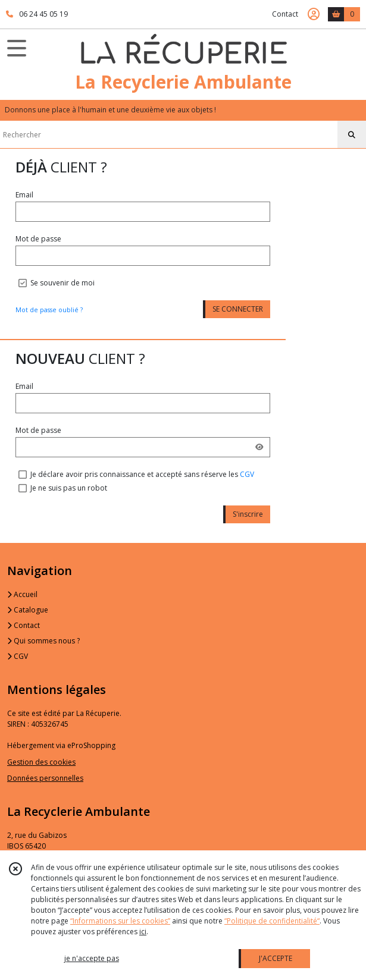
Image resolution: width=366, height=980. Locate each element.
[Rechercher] (352, 135)
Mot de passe (38, 239)
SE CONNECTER (238, 309)
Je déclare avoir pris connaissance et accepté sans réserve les (142, 474)
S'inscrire (248, 514)
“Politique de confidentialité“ (272, 921)
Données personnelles (45, 778)
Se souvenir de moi (62, 283)
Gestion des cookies (41, 762)
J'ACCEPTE (276, 958)
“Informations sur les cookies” (120, 921)
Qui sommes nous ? (43, 641)
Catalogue (28, 610)
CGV (247, 474)
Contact (285, 14)
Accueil (22, 594)
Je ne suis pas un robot (69, 488)
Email (24, 195)
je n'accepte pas (92, 958)
